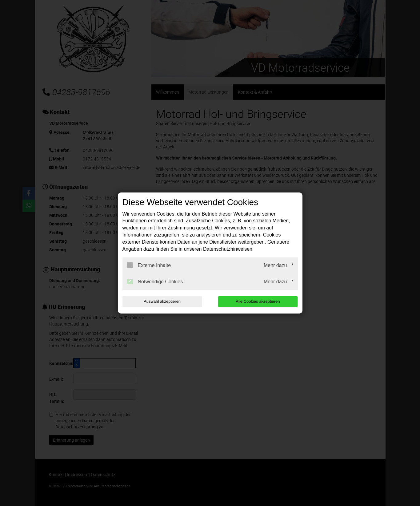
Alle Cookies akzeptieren (258, 301)
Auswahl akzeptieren (162, 301)
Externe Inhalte (149, 265)
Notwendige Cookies (155, 281)
